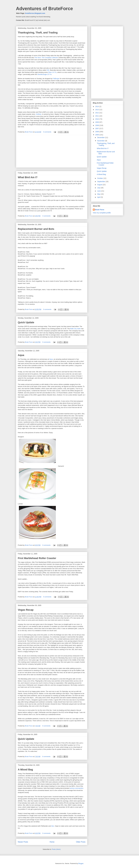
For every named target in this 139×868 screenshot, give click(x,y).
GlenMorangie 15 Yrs (44, 74)
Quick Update (26, 322)
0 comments (47, 132)
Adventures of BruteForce (44, 9)
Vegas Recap (26, 610)
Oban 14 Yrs (52, 72)
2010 (97, 119)
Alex (53, 826)
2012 (97, 113)
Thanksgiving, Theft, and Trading (38, 33)
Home (52, 842)
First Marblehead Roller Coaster (37, 558)
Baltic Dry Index (75, 329)
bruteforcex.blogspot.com (35, 13)
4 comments (46, 216)
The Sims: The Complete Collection (46, 58)
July (99, 188)
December (101, 137)
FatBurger (56, 79)
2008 (97, 125)
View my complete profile (102, 213)
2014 (97, 106)
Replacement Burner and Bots (36, 229)
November (101, 141)
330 (48, 70)
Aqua (21, 355)
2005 (97, 135)
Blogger (81, 863)
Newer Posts (23, 842)
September (101, 182)
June (99, 191)
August (100, 185)
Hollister (39, 114)
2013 (97, 110)
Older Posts (81, 842)
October (100, 178)
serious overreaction (77, 788)
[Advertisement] (52, 151)
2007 (97, 128)
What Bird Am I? (28, 177)
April (99, 197)
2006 (97, 132)
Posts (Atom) (56, 849)
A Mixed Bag (25, 770)
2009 (97, 122)
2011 (97, 116)
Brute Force (29, 132)
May (99, 194)
